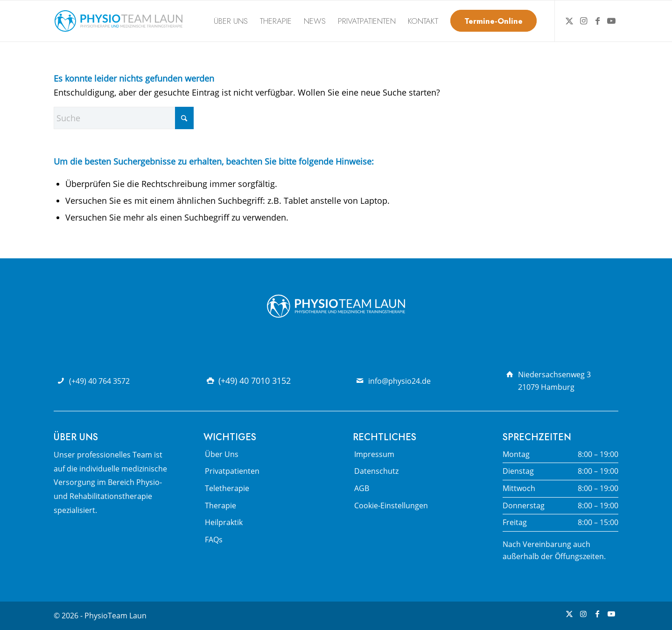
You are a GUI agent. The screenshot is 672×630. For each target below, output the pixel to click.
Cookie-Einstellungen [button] (391, 505)
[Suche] (124, 118)
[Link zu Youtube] (611, 21)
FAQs (214, 540)
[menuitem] (231, 21)
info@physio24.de (399, 381)
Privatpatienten (232, 471)
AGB (362, 488)
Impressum (374, 454)
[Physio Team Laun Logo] (119, 21)
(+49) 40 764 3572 (99, 381)
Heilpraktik (224, 522)
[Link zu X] (569, 21)
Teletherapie (227, 488)
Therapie (220, 505)
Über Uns (222, 454)
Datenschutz (376, 471)
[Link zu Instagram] (583, 21)
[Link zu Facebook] (597, 21)
